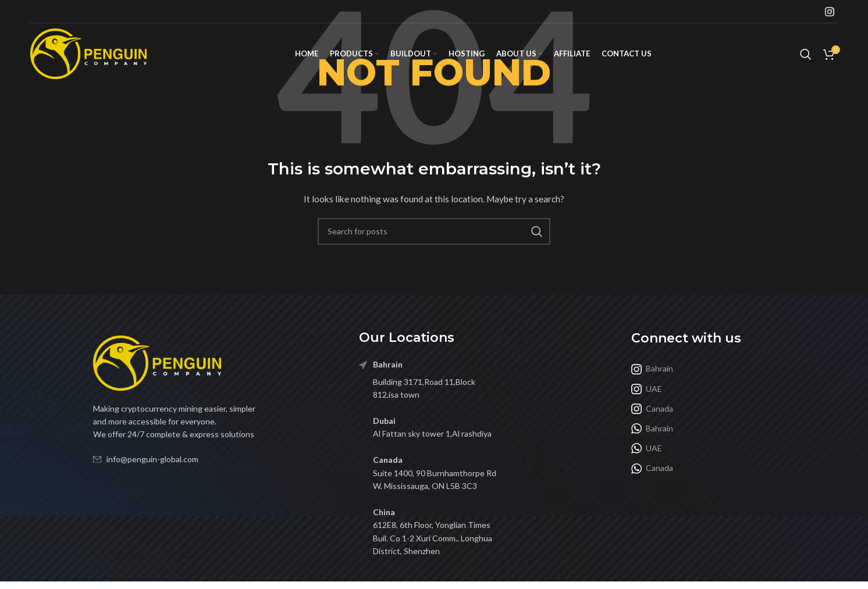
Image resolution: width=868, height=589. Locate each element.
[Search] (806, 54)
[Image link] (157, 362)
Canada (652, 409)
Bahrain (652, 369)
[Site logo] (88, 53)
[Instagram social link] (830, 12)
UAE (647, 389)
